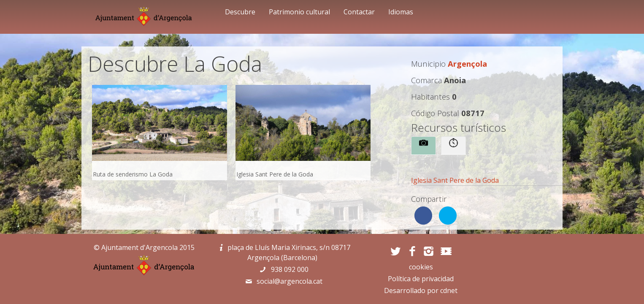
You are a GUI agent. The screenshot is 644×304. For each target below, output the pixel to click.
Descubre (240, 12)
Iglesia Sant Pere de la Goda (455, 180)
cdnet (449, 290)
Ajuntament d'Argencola (139, 247)
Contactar (359, 12)
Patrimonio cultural (299, 12)
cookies (421, 267)
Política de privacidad (421, 279)
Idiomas (401, 12)
